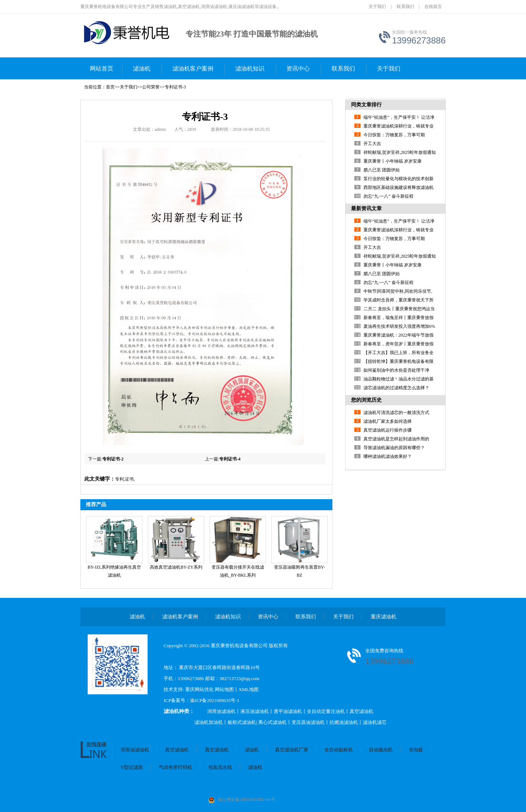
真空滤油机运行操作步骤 (388, 430)
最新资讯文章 (366, 208)
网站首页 (102, 69)
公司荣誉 (151, 87)
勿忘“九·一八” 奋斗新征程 (388, 196)
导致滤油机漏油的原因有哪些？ (394, 448)
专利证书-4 (230, 459)
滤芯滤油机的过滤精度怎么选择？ (396, 388)
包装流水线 (220, 767)
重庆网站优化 (200, 689)
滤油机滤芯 (375, 722)
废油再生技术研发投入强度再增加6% (399, 326)
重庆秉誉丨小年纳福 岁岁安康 (392, 161)
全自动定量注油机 (326, 711)
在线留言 (433, 7)
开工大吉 (372, 144)
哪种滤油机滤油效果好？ (388, 456)
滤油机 (142, 69)
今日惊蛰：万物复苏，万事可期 (394, 135)
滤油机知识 (250, 69)
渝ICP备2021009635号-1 (215, 700)
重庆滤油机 (384, 617)
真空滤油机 (361, 711)
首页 (110, 87)
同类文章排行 (366, 105)
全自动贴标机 (339, 750)
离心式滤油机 (272, 722)
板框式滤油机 (242, 722)
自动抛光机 (381, 750)
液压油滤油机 (255, 711)
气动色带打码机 (176, 767)
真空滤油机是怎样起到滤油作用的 (396, 439)
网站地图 (224, 689)
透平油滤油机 (288, 711)
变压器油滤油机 (308, 722)
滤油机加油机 (209, 722)
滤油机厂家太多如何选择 (388, 421)
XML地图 (249, 689)
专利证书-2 (113, 459)
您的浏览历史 (366, 400)
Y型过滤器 (132, 767)
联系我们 (405, 7)
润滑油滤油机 (221, 711)
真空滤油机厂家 (292, 750)
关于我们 (377, 7)
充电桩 (416, 750)
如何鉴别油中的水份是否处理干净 (396, 370)
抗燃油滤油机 (344, 722)
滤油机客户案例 (193, 69)
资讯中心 (298, 69)
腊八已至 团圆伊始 (382, 170)
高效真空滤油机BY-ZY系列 (176, 567)
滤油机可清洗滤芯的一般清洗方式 (396, 413)
